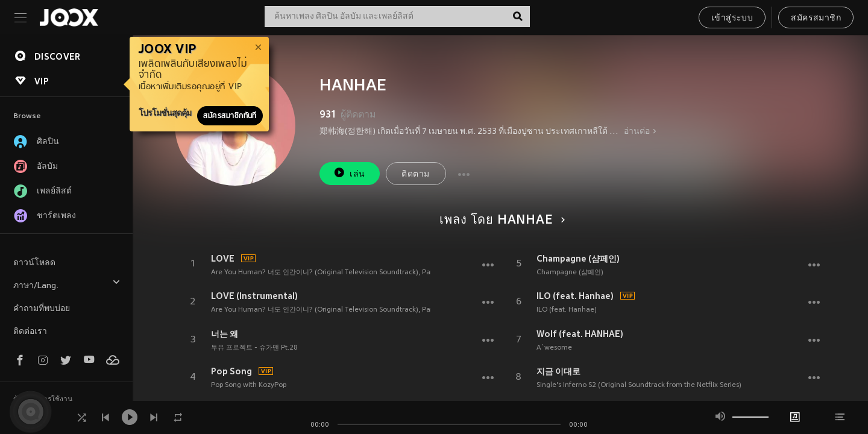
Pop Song (231, 371)
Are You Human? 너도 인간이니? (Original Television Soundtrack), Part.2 (326, 272)
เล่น (349, 173)
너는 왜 (225, 334)
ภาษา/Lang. (67, 284)
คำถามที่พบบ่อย (42, 309)
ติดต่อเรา (30, 332)
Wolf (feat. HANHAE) (580, 334)
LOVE (223, 259)
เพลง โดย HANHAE (500, 221)
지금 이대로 (558, 371)
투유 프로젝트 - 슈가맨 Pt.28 (254, 348)
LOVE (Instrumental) (254, 296)
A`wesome (554, 348)
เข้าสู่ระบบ (732, 18)
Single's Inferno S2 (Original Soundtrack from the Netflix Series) (639, 385)
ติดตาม (415, 175)
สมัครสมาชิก (816, 18)
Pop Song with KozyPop (249, 385)
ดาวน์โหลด (34, 263)
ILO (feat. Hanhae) (575, 296)
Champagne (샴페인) (578, 259)
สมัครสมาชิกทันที (230, 116)
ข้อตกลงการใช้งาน (43, 400)
